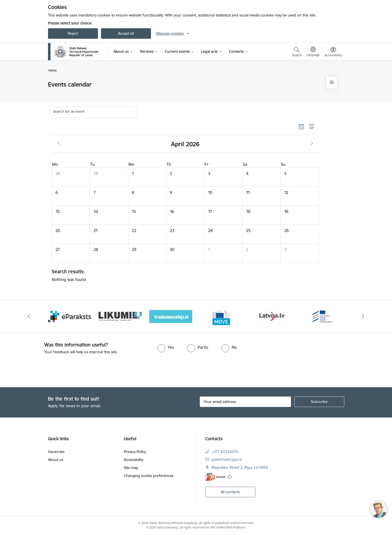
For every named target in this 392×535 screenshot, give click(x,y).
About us (56, 460)
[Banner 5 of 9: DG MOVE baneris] (272, 316)
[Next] (363, 316)
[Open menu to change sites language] (313, 52)
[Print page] (332, 82)
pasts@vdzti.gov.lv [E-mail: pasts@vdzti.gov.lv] (227, 459)
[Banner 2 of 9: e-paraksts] (120, 316)
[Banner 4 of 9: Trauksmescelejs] (221, 316)
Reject (73, 33)
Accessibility (133, 460)
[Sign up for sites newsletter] (319, 402)
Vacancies (56, 452)
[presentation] (42, 369)
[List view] (312, 126)
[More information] (230, 477)
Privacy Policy (135, 452)
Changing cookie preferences (149, 476)
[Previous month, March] (59, 143)
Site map (131, 468)
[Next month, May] (312, 143)
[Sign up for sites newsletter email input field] (245, 402)
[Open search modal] (297, 52)
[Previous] (29, 316)
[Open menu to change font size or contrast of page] (333, 52)
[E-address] (215, 477)
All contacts (230, 492)
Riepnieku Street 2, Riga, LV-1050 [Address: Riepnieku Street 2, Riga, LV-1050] (240, 467)
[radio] (166, 347)
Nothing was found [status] (183, 275)
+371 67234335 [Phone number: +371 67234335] (225, 452)
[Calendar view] (301, 126)
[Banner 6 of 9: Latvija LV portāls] (323, 316)
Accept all (126, 33)
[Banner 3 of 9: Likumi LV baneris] (171, 316)
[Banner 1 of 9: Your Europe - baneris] (70, 316)
